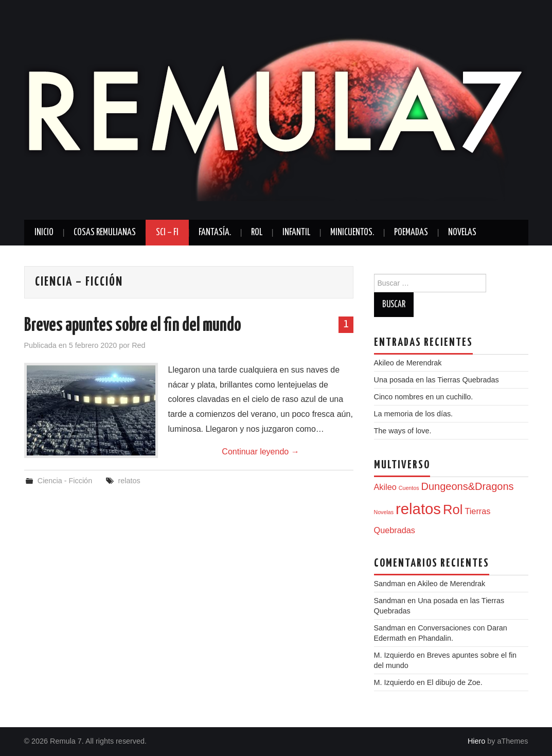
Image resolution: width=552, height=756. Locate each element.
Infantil (296, 233)
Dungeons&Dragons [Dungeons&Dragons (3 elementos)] (467, 486)
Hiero (476, 741)
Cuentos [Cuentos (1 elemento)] (409, 488)
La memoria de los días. (414, 414)
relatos (129, 481)
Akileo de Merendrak (408, 363)
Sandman (390, 628)
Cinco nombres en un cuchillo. (424, 397)
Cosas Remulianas (105, 233)
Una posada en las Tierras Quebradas (437, 380)
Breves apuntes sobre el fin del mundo (133, 326)
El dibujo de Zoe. (455, 682)
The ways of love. (403, 431)
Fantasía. (215, 233)
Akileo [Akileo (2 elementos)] (385, 487)
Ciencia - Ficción (65, 481)
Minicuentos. (352, 233)
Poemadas (411, 233)
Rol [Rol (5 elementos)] (453, 509)
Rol (257, 233)
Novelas (462, 233)
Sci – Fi (167, 233)
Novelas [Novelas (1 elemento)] (384, 512)
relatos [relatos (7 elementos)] (418, 509)
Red (138, 345)
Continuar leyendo (260, 452)
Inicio (44, 233)
